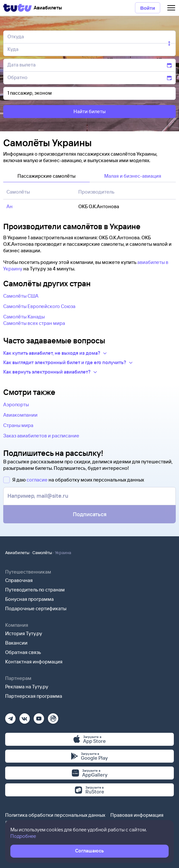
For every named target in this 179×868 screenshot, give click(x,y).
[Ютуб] (39, 716)
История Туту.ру (24, 633)
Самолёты (42, 553)
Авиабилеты (17, 553)
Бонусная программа (29, 599)
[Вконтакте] (25, 716)
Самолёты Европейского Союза (39, 306)
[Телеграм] (10, 716)
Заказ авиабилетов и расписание (41, 436)
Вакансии (16, 643)
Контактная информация (34, 662)
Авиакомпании (20, 415)
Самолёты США (21, 296)
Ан (10, 206)
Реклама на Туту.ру (27, 687)
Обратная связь (23, 652)
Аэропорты (16, 404)
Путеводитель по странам (35, 590)
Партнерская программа (34, 696)
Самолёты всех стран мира (34, 323)
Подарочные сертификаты (36, 608)
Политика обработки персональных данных (55, 815)
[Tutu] (17, 8)
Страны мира (18, 425)
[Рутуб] (53, 716)
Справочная (19, 580)
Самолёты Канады (24, 317)
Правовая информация (137, 815)
